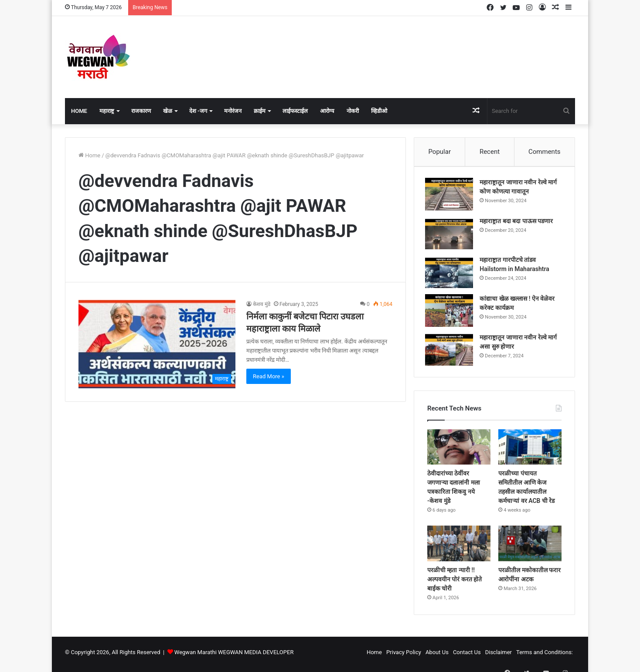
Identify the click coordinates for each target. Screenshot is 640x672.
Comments (545, 152)
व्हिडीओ (379, 111)
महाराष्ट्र (107, 111)
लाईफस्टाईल (295, 111)
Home (79, 111)
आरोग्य (327, 111)
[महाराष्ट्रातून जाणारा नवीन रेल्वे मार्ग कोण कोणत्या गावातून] (451, 196)
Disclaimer (499, 656)
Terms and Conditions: (545, 656)
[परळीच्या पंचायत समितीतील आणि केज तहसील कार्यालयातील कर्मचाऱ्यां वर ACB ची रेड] (530, 451)
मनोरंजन (233, 111)
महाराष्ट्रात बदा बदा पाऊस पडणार (518, 223)
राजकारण (141, 111)
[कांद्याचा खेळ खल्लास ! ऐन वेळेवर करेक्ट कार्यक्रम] (451, 313)
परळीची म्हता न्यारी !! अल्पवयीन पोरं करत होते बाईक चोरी (454, 583)
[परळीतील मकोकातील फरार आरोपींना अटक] (530, 548)
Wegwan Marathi (196, 656)
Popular (439, 152)
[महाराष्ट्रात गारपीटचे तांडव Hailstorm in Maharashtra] (451, 274)
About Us (437, 656)
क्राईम (260, 111)
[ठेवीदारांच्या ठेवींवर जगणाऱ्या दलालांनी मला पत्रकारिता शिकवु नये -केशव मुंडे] (459, 451)
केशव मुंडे (262, 304)
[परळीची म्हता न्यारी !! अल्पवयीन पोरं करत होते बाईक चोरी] (459, 548)
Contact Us (467, 656)
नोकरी (353, 111)
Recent (490, 152)
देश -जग (198, 111)
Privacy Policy (404, 656)
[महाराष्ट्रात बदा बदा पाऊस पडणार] (451, 235)
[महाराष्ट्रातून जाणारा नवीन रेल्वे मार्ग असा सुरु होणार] (451, 351)
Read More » (269, 376)
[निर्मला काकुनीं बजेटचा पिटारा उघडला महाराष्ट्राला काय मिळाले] (157, 344)
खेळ (168, 111)
